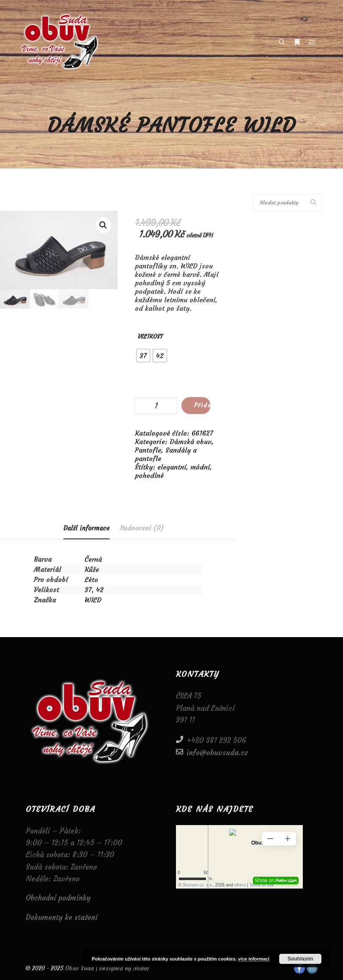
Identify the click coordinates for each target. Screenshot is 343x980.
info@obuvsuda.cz (212, 752)
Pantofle (148, 450)
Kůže (92, 569)
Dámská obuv (191, 442)
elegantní (172, 467)
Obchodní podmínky (58, 898)
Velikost (150, 337)
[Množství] (156, 406)
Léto (91, 580)
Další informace (86, 528)
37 (88, 590)
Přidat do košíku (202, 405)
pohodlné (149, 475)
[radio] (143, 356)
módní (200, 467)
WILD (93, 600)
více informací (254, 959)
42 (100, 590)
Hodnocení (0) (142, 528)
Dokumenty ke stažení (62, 917)
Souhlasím (300, 959)
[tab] (86, 529)
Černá (93, 559)
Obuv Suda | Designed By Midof (106, 968)
